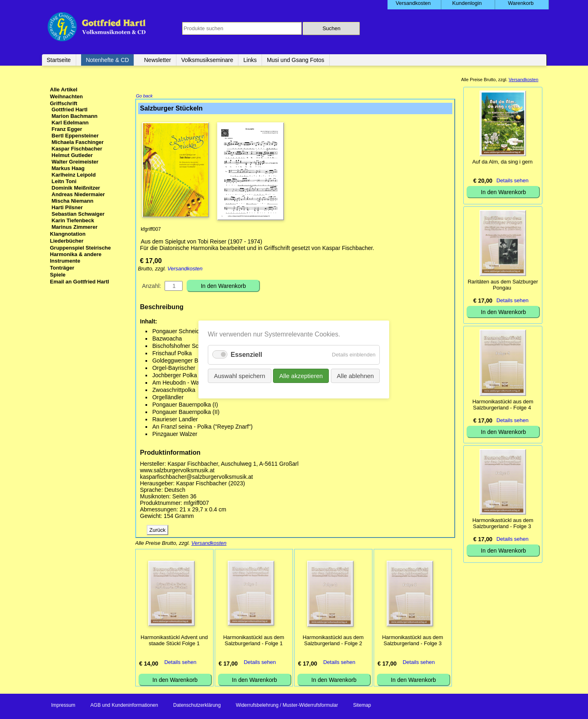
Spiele (58, 275)
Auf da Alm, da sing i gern (502, 162)
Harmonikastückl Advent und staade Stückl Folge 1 (174, 641)
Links (250, 60)
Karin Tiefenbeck (73, 220)
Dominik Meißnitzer (76, 188)
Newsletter (157, 60)
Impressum (63, 706)
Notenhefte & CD (108, 60)
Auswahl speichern (240, 376)
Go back (144, 97)
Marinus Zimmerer (75, 227)
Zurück (158, 531)
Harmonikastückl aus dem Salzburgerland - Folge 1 (254, 641)
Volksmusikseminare (207, 60)
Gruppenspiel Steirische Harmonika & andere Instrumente (81, 254)
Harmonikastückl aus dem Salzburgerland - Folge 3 (413, 641)
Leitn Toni (64, 181)
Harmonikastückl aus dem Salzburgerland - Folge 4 (503, 405)
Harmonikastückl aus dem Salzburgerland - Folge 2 (333, 641)
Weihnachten (67, 96)
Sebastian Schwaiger (78, 214)
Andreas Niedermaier (78, 194)
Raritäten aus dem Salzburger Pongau (503, 285)
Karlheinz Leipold (74, 175)
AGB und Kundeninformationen (124, 706)
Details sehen (180, 663)
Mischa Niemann (73, 201)
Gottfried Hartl (70, 110)
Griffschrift (64, 103)
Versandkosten (185, 269)
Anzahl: (152, 287)
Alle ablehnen (356, 376)
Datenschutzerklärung (197, 706)
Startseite (59, 60)
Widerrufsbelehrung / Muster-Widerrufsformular (287, 706)
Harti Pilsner (67, 207)
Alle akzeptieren (301, 376)
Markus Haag (68, 168)
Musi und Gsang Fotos (296, 60)
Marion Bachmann (75, 116)
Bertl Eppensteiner (75, 136)
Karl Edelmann (70, 123)
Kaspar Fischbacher (77, 149)
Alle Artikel (64, 90)
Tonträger (62, 268)
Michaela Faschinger (78, 142)
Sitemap (362, 706)
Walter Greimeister (75, 162)
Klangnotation (68, 234)
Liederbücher (67, 241)
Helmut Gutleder (72, 155)
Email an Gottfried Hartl (80, 282)
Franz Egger (67, 129)
